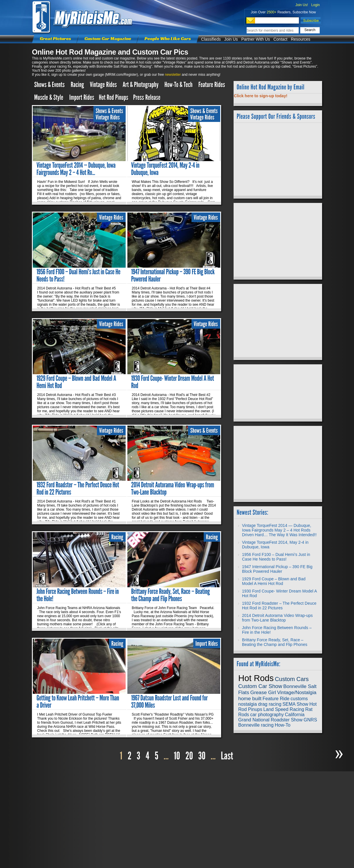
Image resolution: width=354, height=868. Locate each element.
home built (250, 698)
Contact (280, 39)
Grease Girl (263, 692)
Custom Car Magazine (108, 38)
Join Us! (302, 5)
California (295, 715)
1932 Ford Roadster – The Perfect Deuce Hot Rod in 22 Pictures (279, 606)
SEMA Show (295, 704)
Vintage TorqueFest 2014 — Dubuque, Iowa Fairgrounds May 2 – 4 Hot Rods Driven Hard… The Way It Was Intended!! (279, 530)
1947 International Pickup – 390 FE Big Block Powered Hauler (277, 569)
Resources (300, 39)
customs (299, 699)
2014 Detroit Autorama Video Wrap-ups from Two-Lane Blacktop (277, 618)
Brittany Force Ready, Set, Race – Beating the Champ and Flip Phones (275, 642)
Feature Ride (276, 699)
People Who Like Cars (168, 38)
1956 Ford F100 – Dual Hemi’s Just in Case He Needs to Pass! (276, 557)
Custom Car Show (260, 686)
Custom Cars (292, 679)
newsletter (173, 75)
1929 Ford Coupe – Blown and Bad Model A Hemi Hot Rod (274, 581)
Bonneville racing (256, 725)
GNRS (310, 720)
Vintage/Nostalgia (297, 692)
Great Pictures (55, 38)
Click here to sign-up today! (261, 96)
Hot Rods (256, 678)
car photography (267, 715)
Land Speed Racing (284, 709)
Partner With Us (255, 39)
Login (316, 5)
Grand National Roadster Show (270, 720)
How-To (283, 725)
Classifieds (211, 39)
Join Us (231, 39)
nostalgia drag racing (260, 704)
